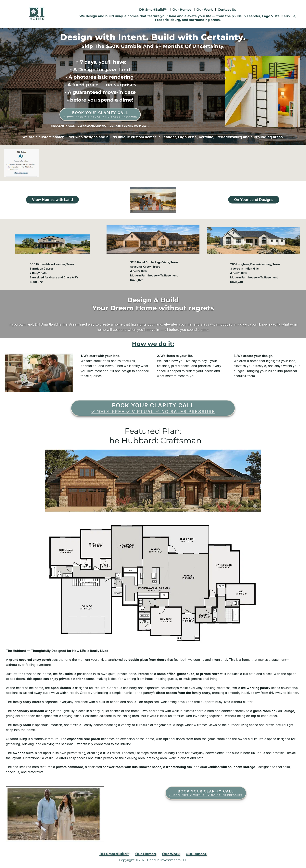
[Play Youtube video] (153, 200)
